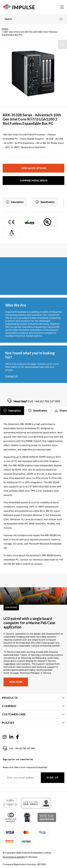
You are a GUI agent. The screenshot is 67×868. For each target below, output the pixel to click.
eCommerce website (14, 857)
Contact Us (11, 376)
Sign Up (53, 778)
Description (15, 202)
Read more (16, 682)
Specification (45, 202)
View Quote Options (34, 168)
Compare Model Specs (34, 181)
